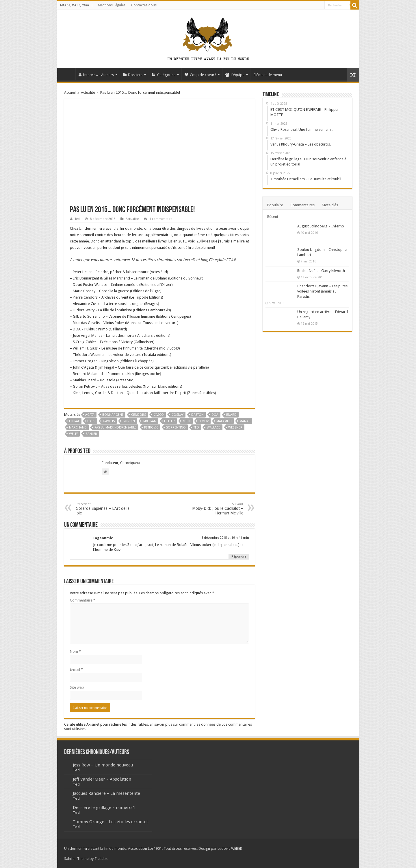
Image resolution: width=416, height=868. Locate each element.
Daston (197, 415)
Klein (187, 421)
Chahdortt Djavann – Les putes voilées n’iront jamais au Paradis (322, 291)
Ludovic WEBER (230, 848)
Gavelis (109, 421)
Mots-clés (330, 205)
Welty (73, 434)
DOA (215, 415)
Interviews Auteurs (96, 75)
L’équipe (235, 75)
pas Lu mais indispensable (115, 427)
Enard (231, 415)
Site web (77, 687)
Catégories (164, 75)
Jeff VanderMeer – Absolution (102, 779)
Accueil (68, 74)
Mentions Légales (112, 5)
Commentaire (83, 600)
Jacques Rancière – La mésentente (106, 793)
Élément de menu (268, 75)
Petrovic (151, 427)
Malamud (224, 421)
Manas (245, 421)
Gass (91, 421)
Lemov (204, 421)
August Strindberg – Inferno (321, 226)
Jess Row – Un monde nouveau (103, 765)
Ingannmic (103, 538)
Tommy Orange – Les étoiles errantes (111, 822)
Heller (169, 421)
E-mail (76, 669)
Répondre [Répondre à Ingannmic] (239, 557)
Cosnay (178, 415)
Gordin (129, 421)
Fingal (74, 421)
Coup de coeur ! (200, 75)
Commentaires (302, 205)
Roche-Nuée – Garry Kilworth (321, 271)
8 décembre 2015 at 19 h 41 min (225, 538)
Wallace (214, 427)
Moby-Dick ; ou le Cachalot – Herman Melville (214, 509)
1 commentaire (161, 219)
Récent (273, 217)
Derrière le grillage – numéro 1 (104, 808)
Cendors (139, 415)
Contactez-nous (144, 5)
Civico (159, 415)
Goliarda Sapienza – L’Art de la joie (105, 509)
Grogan (149, 421)
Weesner (235, 427)
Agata (90, 415)
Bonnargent (113, 415)
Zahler (91, 434)
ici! (233, 260)
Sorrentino (176, 427)
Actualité (88, 92)
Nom (75, 651)
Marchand (78, 427)
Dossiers (133, 75)
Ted (77, 219)
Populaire (275, 205)
